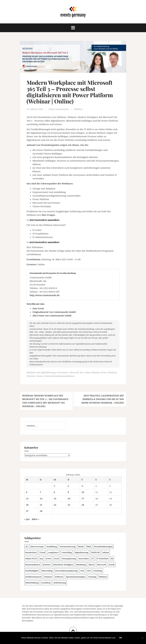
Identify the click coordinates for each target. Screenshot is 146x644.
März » (35, 519)
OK (121, 638)
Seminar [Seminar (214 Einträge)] (48, 576)
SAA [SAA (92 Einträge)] (82, 570)
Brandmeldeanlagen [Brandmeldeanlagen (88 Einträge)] (103, 546)
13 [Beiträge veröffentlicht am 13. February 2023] (27, 498)
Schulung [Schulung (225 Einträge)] (98, 570)
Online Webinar (95, 372)
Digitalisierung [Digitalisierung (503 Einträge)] (82, 552)
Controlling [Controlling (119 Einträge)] (67, 552)
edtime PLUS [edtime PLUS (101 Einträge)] (31, 558)
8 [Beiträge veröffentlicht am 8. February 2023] (54, 492)
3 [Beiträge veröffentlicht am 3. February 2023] (82, 486)
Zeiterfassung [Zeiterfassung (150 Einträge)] (60, 583)
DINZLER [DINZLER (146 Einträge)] (95, 552)
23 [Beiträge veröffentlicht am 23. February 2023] (69, 505)
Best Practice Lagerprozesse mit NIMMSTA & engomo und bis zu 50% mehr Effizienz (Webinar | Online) (103, 399)
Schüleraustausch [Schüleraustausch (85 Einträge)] (33, 576)
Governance (64, 372)
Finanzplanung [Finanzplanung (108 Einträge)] (69, 558)
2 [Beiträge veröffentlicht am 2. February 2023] (68, 486)
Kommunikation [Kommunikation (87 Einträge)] (33, 564)
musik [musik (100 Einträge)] (112, 564)
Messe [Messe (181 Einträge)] (91, 564)
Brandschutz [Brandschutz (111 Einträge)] (31, 552)
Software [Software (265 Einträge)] (59, 576)
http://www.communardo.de (45, 295)
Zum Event (38, 308)
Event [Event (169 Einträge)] (49, 558)
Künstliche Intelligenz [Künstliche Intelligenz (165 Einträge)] (63, 564)
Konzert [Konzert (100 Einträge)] (47, 564)
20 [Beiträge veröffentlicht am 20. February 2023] (27, 505)
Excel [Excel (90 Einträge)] (56, 558)
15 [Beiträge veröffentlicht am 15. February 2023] (55, 498)
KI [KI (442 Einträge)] (112, 558)
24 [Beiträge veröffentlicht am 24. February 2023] (83, 505)
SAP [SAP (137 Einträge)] (89, 570)
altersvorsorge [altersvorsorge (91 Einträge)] (37, 546)
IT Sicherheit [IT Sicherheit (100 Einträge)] (102, 558)
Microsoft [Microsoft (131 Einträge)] (102, 564)
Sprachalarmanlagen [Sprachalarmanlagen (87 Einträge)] (76, 576)
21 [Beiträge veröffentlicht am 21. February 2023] (41, 505)
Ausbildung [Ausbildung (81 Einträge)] (52, 546)
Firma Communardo (60, 109)
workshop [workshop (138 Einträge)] (46, 583)
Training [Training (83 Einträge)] (92, 576)
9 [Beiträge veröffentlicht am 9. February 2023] (68, 492)
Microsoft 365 (78, 372)
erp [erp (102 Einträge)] (41, 558)
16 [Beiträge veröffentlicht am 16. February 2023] (69, 498)
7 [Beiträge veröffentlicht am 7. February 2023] (40, 492)
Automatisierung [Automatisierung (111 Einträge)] (67, 546)
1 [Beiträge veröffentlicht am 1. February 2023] (54, 486)
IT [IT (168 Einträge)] (93, 558)
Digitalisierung (49, 372)
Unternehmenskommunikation (72, 376)
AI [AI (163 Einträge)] (26, 546)
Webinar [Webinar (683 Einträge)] (103, 576)
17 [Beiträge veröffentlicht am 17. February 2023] (83, 498)
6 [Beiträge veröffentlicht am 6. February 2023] (27, 492)
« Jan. (27, 519)
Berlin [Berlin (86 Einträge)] (81, 546)
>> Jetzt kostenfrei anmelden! (43, 220)
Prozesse (42, 376)
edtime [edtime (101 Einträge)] (106, 552)
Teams (51, 376)
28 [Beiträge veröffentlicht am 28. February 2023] (41, 511)
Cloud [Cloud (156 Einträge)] (42, 552)
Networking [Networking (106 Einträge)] (47, 570)
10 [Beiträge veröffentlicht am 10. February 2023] (83, 492)
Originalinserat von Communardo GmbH (54, 312)
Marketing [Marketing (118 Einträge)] (81, 564)
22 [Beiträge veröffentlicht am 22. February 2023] (55, 505)
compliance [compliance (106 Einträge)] (53, 552)
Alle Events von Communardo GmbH (52, 315)
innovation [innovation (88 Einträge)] (84, 558)
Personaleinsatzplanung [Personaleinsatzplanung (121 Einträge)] (66, 570)
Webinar (81, 109)
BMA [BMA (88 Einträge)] (89, 546)
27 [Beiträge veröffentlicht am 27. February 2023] (27, 511)
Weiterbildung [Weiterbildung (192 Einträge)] (32, 583)
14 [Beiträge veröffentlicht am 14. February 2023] (41, 498)
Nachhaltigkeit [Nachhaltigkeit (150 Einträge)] (32, 570)
